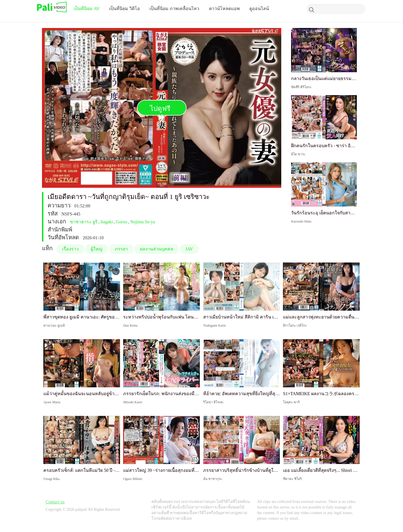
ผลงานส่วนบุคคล (157, 249)
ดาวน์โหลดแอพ (224, 9)
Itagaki (107, 222)
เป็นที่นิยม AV (87, 9)
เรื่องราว (70, 249)
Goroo (122, 222)
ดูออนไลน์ (259, 9)
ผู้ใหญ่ (97, 249)
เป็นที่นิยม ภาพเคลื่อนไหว (174, 9)
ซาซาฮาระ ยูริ (84, 222)
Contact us (55, 502)
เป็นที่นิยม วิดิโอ (125, 9)
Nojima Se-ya (142, 222)
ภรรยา (121, 249)
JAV (189, 249)
